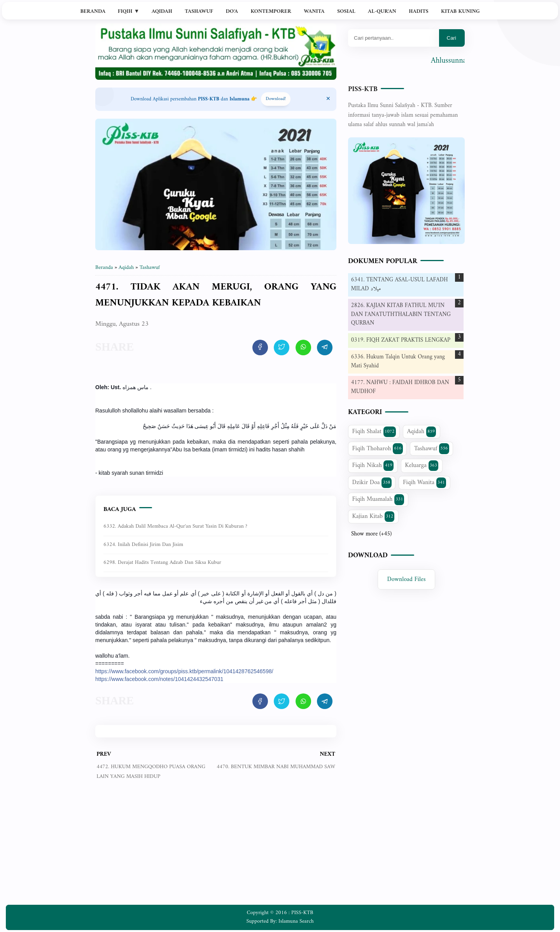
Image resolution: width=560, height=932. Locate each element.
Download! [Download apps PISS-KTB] (276, 99)
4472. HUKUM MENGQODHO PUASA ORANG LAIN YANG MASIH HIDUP (151, 771)
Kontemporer (271, 11)
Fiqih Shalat (374, 432)
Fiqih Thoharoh (378, 449)
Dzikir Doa (372, 483)
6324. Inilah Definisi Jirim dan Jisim (143, 545)
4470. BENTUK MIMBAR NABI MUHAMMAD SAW (276, 767)
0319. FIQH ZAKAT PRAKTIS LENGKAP (401, 340)
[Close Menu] (328, 99)
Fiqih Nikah (373, 465)
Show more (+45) (371, 534)
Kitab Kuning (460, 11)
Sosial (346, 11)
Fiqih (129, 11)
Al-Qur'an (382, 11)
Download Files (407, 579)
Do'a (232, 11)
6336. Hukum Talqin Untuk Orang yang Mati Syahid (398, 362)
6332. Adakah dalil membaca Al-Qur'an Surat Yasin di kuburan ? (175, 526)
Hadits (418, 11)
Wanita (314, 11)
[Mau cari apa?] (394, 38)
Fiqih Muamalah (378, 499)
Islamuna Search (296, 921)
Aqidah (162, 11)
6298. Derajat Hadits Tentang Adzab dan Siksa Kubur (162, 563)
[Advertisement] (216, 848)
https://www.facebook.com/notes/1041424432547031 (159, 679)
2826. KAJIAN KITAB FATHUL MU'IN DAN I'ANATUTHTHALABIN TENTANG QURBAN (401, 314)
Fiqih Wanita (424, 483)
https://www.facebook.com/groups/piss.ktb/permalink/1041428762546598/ (184, 671)
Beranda (93, 11)
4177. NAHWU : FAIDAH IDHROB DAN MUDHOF (400, 387)
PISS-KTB (363, 89)
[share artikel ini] (260, 348)
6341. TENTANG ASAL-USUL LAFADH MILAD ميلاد (400, 284)
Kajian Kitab (374, 516)
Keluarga (422, 465)
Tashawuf (199, 11)
